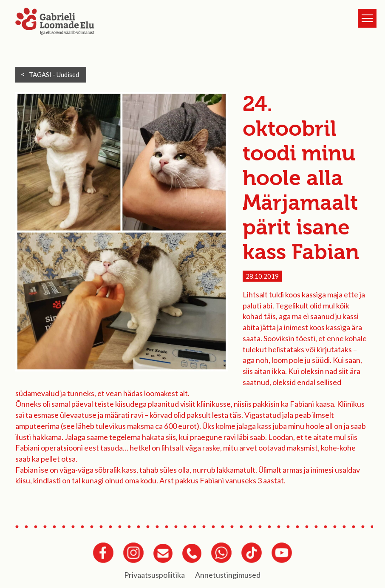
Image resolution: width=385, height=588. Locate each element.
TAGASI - (54, 74)
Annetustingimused (228, 575)
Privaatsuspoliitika (154, 575)
